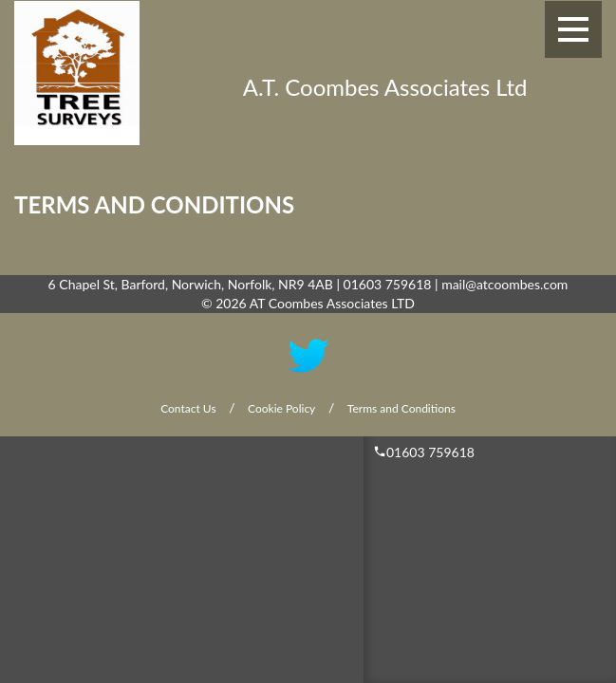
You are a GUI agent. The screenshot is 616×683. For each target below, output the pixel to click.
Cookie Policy (281, 408)
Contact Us (188, 408)
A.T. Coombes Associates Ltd (385, 87)
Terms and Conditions (401, 408)
